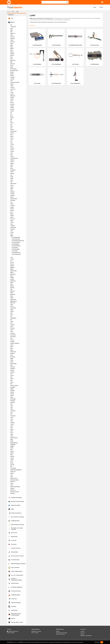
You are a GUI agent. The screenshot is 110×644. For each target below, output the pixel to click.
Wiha (12, 455)
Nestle (12, 298)
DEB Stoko (13, 96)
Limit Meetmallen (16, 249)
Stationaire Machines (14, 603)
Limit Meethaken (15, 244)
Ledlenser (13, 229)
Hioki (12, 190)
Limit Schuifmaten (16, 239)
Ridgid (12, 359)
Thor (11, 414)
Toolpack (12, 423)
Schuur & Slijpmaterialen (15, 571)
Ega (11, 119)
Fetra (12, 146)
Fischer (12, 150)
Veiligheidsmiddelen (14, 595)
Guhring (12, 173)
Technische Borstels (14, 591)
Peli (11, 320)
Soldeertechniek (13, 583)
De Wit (12, 94)
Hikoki (12, 189)
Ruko (12, 365)
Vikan (12, 434)
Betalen (58, 631)
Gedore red (13, 471)
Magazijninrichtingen (14, 505)
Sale (11, 18)
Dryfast (12, 106)
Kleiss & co (13, 490)
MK (11, 289)
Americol (12, 37)
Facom (12, 138)
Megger (12, 278)
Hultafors (13, 195)
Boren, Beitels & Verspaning (16, 517)
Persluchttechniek (14, 560)
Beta (11, 57)
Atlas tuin (13, 42)
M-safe (12, 262)
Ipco (11, 202)
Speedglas (13, 387)
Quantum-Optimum (15, 343)
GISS (12, 477)
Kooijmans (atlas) (14, 480)
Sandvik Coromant (15, 492)
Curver (12, 92)
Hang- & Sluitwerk (14, 568)
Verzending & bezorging (62, 633)
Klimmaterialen (13, 552)
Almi (11, 32)
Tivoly (12, 418)
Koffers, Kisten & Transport (16, 556)
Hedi (11, 182)
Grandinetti (13, 170)
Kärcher (12, 209)
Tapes (12, 483)
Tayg (11, 407)
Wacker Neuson (14, 438)
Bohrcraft (13, 64)
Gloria (12, 165)
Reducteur (13, 493)
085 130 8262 (11, 633)
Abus (12, 28)
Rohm (12, 362)
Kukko (12, 221)
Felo (11, 141)
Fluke (12, 155)
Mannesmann (14, 271)
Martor (12, 272)
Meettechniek (13, 537)
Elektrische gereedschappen (16, 501)
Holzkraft (13, 192)
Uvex (11, 428)
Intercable (13, 200)
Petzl (12, 323)
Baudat (12, 52)
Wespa (12, 453)
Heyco (12, 185)
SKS (11, 384)
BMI (11, 62)
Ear (11, 113)
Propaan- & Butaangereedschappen (15, 579)
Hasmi (12, 485)
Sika (11, 380)
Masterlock (13, 274)
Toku (12, 421)
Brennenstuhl (13, 69)
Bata (11, 50)
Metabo (12, 286)
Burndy (12, 76)
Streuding (13, 401)
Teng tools (13, 411)
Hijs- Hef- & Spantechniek (16, 575)
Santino (12, 370)
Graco (12, 168)
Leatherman (13, 227)
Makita (12, 269)
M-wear (12, 264)
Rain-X (12, 347)
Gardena (12, 160)
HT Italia (12, 194)
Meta (12, 284)
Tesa (12, 412)
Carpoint (12, 79)
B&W (12, 45)
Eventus (12, 133)
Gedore (12, 162)
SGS (11, 374)
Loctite (12, 259)
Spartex (12, 473)
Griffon (12, 172)
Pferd (12, 326)
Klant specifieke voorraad (15, 622)
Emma (12, 123)
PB (11, 316)
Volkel (12, 436)
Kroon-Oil (13, 219)
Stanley (12, 392)
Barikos (12, 49)
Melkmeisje (13, 281)
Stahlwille (13, 391)
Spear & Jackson (14, 385)
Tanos (12, 406)
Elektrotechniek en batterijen (16, 525)
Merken (13, 12)
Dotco (12, 101)
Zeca (12, 461)
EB (11, 114)
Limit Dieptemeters (16, 253)
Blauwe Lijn (13, 60)
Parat (12, 315)
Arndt (12, 44)
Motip (12, 293)
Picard (12, 330)
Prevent (12, 340)
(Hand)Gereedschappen (15, 498)
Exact (12, 135)
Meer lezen (97, 642)
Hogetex (12, 488)
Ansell (12, 40)
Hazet (12, 180)
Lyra (11, 261)
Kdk (11, 466)
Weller (12, 448)
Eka (11, 121)
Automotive (12, 544)
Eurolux (12, 130)
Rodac (12, 360)
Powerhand (13, 335)
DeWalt (12, 98)
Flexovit (12, 151)
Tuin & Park (12, 540)
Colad (12, 86)
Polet (12, 332)
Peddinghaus (13, 318)
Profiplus (12, 342)
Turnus (12, 424)
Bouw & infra (13, 533)
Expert (12, 136)
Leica (12, 231)
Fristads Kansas (14, 158)
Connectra (13, 89)
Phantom (12, 328)
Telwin (12, 409)
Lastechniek (13, 468)
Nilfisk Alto (13, 303)
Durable (12, 108)
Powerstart (13, 337)
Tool (15, 7)
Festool (12, 145)
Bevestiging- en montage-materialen (16, 529)
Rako (12, 348)
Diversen (12, 618)
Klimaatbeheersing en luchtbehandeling (15, 614)
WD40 (12, 441)
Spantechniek (13, 610)
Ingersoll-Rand (14, 199)
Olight (12, 310)
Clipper (12, 84)
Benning (12, 54)
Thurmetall (13, 416)
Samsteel (13, 367)
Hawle (12, 178)
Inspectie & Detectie (14, 548)
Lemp (12, 234)
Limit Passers (15, 247)
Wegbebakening (14, 443)
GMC (12, 167)
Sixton (12, 382)
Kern (11, 212)
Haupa (12, 177)
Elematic (12, 465)
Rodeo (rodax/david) (15, 487)
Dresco (12, 103)
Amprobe (13, 39)
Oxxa (12, 313)
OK (102, 642)
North (12, 305)
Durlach (12, 111)
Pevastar (12, 325)
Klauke (12, 214)
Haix (11, 175)
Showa (12, 375)
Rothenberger (14, 364)
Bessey (12, 55)
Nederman (13, 294)
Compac (12, 87)
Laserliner (13, 226)
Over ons (83, 633)
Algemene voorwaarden (86, 636)
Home (95, 7)
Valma (12, 429)
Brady (12, 67)
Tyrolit (12, 426)
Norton (12, 306)
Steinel (12, 396)
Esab (12, 126)
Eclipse (12, 118)
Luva (11, 475)
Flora (12, 153)
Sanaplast (13, 369)
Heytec (12, 187)
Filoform (12, 148)
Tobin (12, 419)
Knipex (12, 217)
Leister (12, 232)
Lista (12, 257)
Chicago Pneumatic (15, 82)
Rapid (12, 350)
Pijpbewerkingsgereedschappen (17, 564)
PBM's (11, 509)
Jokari (12, 204)
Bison (12, 59)
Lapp (12, 224)
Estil (11, 128)
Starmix (12, 394)
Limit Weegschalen (16, 237)
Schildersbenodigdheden (16, 470)
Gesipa (12, 163)
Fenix (12, 143)
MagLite (12, 266)
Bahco (12, 47)
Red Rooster (13, 352)
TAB (11, 404)
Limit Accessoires (16, 242)
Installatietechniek (14, 521)
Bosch (12, 65)
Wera (12, 450)
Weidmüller (13, 445)
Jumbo (12, 222)
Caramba (12, 77)
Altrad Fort (13, 33)
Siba (11, 377)
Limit (12, 236)
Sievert (12, 379)
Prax (11, 338)
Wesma (12, 451)
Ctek (11, 91)
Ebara (12, 116)
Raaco (12, 345)
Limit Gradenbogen (16, 246)
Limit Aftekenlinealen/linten (18, 241)
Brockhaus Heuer (14, 71)
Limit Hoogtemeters (16, 254)
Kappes (12, 207)
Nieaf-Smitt (13, 299)
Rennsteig (13, 357)
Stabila (12, 389)
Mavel (12, 276)
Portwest (12, 333)
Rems (12, 355)
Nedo (12, 296)
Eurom (12, 463)
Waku (12, 439)
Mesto (12, 283)
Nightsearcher (14, 301)
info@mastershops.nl (13, 631)
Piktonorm (13, 482)
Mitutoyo (12, 288)
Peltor (12, 321)
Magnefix (12, 267)
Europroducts (14, 131)
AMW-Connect (14, 478)
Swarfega (13, 402)
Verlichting (12, 607)
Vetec (12, 433)
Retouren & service (60, 634)
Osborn (12, 311)
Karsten (12, 279)
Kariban (12, 211)
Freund (12, 157)
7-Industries (13, 27)
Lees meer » (33, 25)
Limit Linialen (15, 251)
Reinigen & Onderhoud (15, 513)
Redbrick (12, 353)
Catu (11, 81)
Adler (12, 30)
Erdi (11, 125)
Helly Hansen (13, 184)
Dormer (12, 99)
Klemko (12, 216)
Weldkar (12, 446)
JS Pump (12, 205)
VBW (12, 431)
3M (11, 25)
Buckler (12, 74)
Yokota (12, 458)
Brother (12, 72)
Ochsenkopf (13, 308)
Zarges (12, 460)
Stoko (12, 397)
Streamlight (13, 399)
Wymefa (12, 456)
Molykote (12, 291)
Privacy (82, 634)
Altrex (12, 35)
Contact (101, 7)
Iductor (12, 197)
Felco (12, 140)
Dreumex (12, 104)
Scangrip (12, 372)
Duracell (12, 109)
